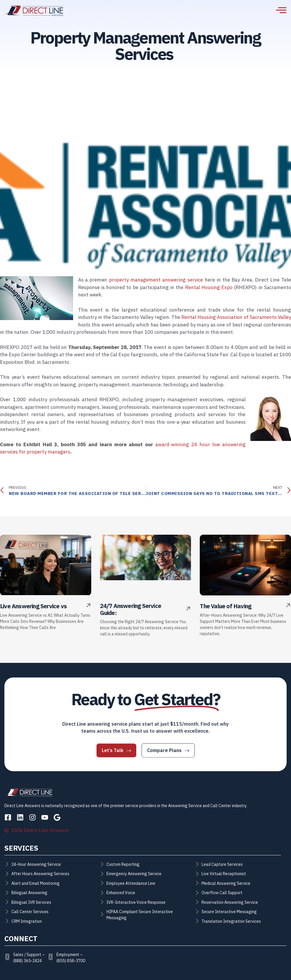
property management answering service (156, 280)
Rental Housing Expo (209, 287)
